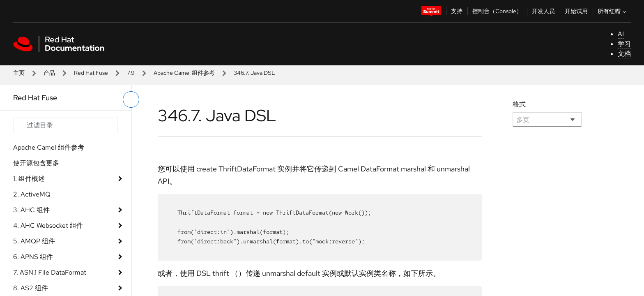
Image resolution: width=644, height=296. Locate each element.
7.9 (131, 73)
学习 (624, 44)
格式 (519, 104)
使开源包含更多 (36, 163)
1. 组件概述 (29, 179)
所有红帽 (613, 11)
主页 (19, 73)
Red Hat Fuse (91, 73)
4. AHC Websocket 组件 (48, 225)
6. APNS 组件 (33, 257)
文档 (624, 54)
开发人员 (543, 11)
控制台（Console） (497, 11)
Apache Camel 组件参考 (184, 73)
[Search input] (66, 125)
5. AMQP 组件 (34, 241)
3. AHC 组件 (31, 210)
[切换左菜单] (131, 99)
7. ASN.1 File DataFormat (50, 272)
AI (621, 34)
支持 (457, 11)
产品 (49, 73)
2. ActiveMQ (32, 194)
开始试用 (576, 11)
